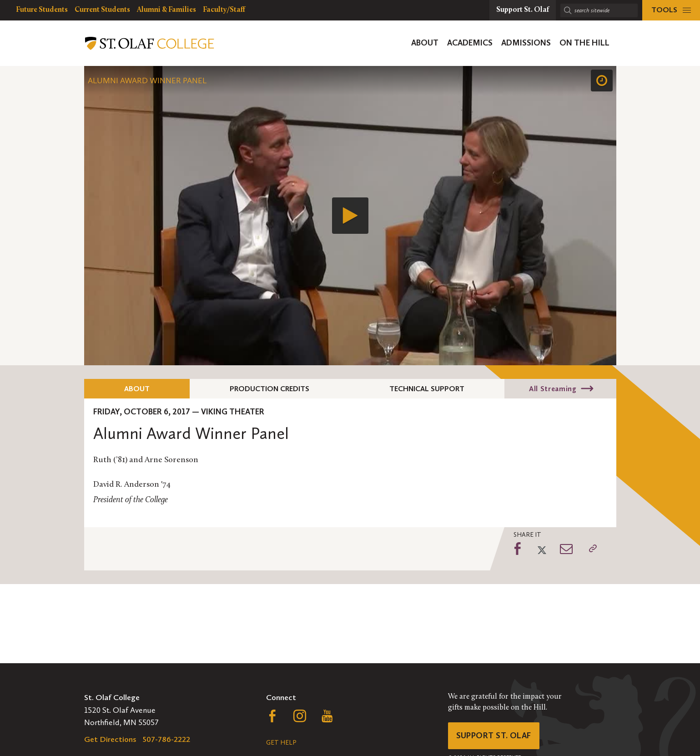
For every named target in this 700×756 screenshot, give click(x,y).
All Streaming (553, 389)
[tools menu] (671, 10)
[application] (350, 216)
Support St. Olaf (494, 736)
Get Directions (110, 739)
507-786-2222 (166, 739)
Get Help (281, 743)
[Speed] (602, 81)
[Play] (350, 216)
